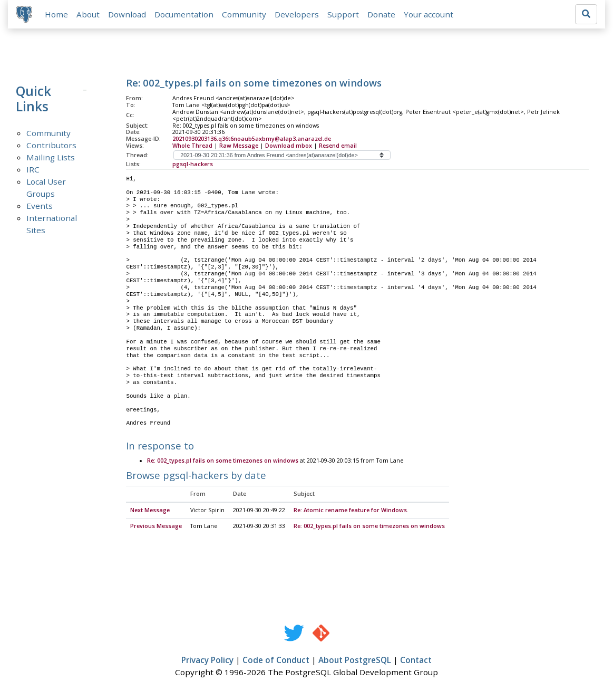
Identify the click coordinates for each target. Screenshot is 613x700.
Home (57, 14)
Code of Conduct (276, 661)
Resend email (338, 146)
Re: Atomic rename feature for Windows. (351, 511)
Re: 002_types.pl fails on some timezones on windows (223, 462)
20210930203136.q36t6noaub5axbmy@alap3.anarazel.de (252, 139)
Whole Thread (192, 146)
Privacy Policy (207, 661)
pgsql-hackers (193, 165)
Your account (429, 14)
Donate (382, 14)
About (89, 14)
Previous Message (156, 527)
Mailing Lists (51, 158)
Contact (416, 661)
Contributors (51, 146)
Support (344, 14)
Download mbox (289, 146)
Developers (297, 14)
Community (245, 14)
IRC (33, 170)
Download (128, 14)
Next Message (150, 511)
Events (40, 206)
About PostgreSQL (355, 661)
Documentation (184, 14)
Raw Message (239, 146)
